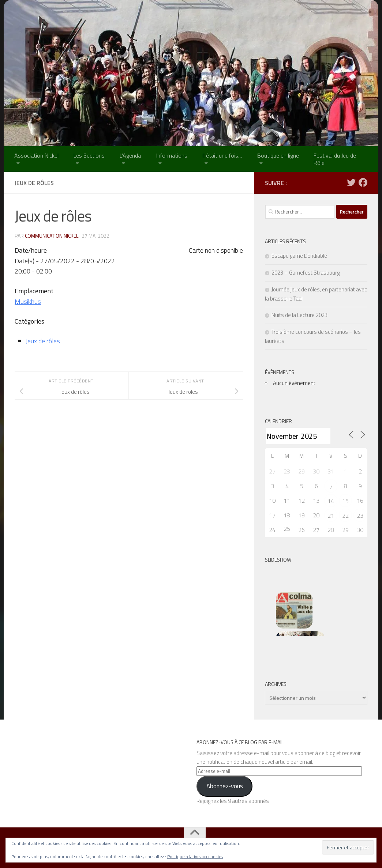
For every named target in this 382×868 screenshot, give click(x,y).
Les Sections (89, 155)
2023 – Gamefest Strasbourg (306, 273)
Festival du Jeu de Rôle (335, 159)
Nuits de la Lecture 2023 (299, 315)
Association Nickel (36, 155)
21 (331, 516)
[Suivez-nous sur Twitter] (351, 182)
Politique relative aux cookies (195, 856)
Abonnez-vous (225, 786)
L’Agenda (130, 155)
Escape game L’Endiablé (299, 256)
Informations (172, 155)
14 (331, 501)
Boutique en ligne (278, 155)
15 (345, 501)
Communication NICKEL (52, 236)
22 (345, 516)
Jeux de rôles (43, 341)
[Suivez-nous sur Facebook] (363, 182)
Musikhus (28, 301)
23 (360, 516)
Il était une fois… (222, 155)
